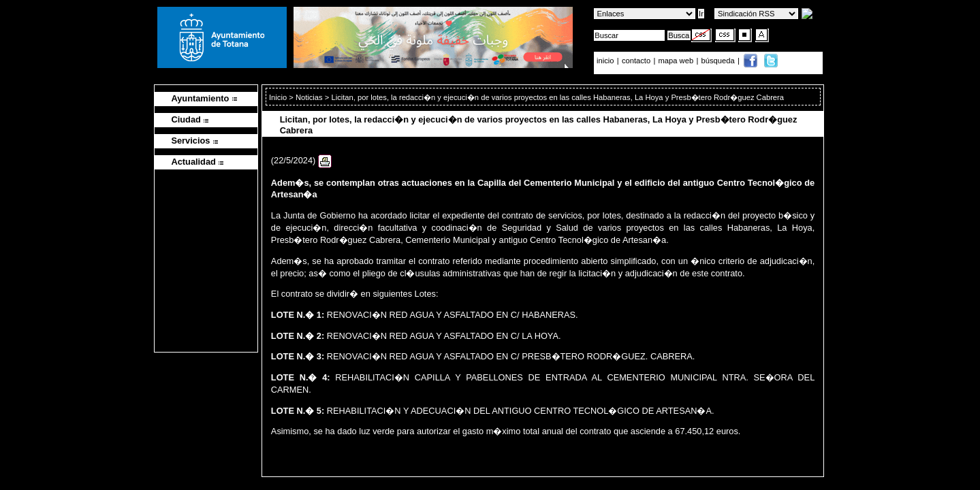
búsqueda (719, 61)
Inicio (279, 97)
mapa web (677, 61)
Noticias (309, 97)
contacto (636, 61)
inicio (606, 61)
